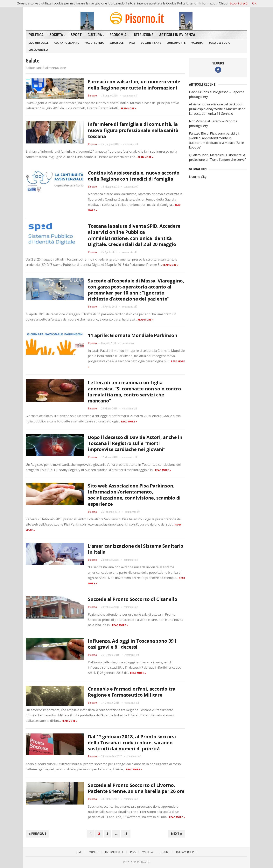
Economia (118, 35)
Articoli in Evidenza (177, 35)
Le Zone (164, 852)
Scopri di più (239, 3)
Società (56, 35)
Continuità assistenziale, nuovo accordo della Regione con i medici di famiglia (134, 176)
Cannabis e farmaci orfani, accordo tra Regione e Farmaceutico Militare (132, 692)
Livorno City (198, 177)
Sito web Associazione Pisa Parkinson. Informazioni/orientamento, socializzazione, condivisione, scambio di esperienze (134, 495)
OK (254, 3)
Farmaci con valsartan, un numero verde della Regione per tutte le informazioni (134, 84)
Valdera (197, 43)
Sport (76, 35)
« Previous (37, 834)
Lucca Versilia (38, 50)
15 (126, 834)
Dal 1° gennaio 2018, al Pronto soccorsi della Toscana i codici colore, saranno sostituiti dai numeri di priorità (132, 742)
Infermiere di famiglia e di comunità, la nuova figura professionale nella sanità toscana (133, 130)
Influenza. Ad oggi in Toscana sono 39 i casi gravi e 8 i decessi (132, 644)
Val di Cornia (94, 43)
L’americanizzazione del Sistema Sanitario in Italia (136, 549)
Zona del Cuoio (219, 43)
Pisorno (92, 96)
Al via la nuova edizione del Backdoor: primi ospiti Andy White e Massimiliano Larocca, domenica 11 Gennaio (217, 109)
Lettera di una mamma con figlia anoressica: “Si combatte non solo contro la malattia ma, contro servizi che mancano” (134, 391)
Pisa (132, 43)
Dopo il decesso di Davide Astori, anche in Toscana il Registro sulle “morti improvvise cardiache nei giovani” (135, 443)
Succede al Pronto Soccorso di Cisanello (133, 599)
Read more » (129, 108)
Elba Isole (116, 43)
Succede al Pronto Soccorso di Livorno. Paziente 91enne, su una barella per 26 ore (136, 788)
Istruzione (144, 35)
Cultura (95, 35)
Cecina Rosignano (67, 43)
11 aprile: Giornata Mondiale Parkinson (133, 335)
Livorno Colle (38, 43)
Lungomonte (176, 43)
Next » (177, 834)
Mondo (94, 852)
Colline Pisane (151, 43)
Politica (36, 35)
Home (78, 852)
